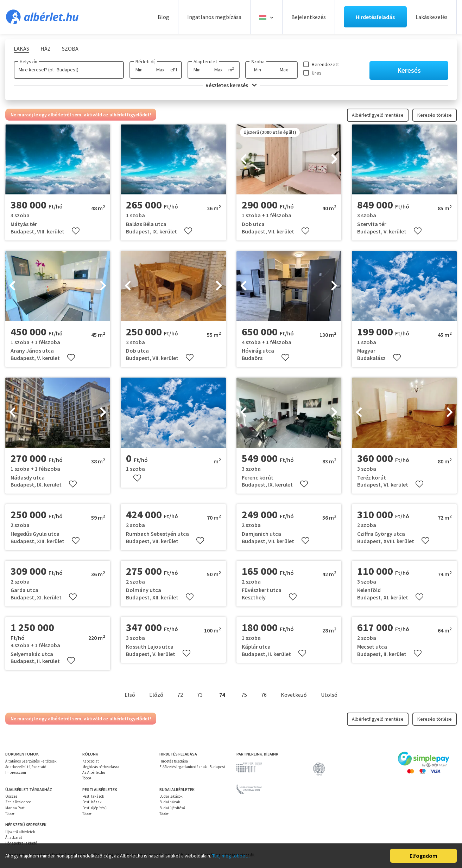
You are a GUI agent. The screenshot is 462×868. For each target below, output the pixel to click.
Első (130, 695)
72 (180, 695)
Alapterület (205, 62)
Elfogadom (423, 856)
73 (200, 695)
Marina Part (15, 808)
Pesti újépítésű (94, 808)
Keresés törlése (435, 115)
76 (264, 695)
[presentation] (243, 160)
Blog (163, 17)
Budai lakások (171, 796)
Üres (317, 73)
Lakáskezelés (432, 17)
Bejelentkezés (309, 17)
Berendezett (325, 64)
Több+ (87, 778)
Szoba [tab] (70, 49)
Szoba (258, 62)
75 (244, 695)
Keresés (409, 70)
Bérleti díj (145, 62)
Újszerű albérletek (20, 832)
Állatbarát (14, 837)
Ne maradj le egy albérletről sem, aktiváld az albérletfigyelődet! (81, 115)
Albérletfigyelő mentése (378, 115)
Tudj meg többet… (232, 856)
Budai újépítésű (172, 808)
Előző (156, 695)
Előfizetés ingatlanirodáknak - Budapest (192, 767)
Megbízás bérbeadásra (101, 767)
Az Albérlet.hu (94, 772)
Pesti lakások (93, 796)
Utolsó (329, 695)
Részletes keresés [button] (231, 85)
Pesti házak (92, 802)
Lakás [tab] (21, 49)
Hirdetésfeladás (375, 17)
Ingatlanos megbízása (214, 17)
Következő (294, 695)
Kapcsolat (91, 761)
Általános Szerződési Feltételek (31, 761)
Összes (11, 796)
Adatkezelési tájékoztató (26, 767)
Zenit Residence (18, 802)
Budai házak (170, 802)
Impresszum (16, 772)
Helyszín (29, 62)
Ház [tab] (46, 49)
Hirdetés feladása (174, 761)
